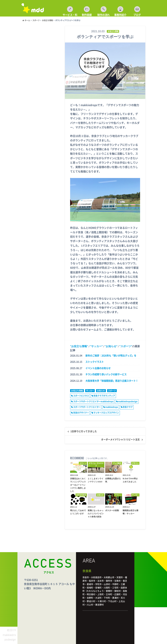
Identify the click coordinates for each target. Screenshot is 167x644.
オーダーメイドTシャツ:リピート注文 (120, 440)
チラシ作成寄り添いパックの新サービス (106, 374)
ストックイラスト (95, 362)
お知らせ (111, 346)
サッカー (96, 346)
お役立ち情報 (79, 346)
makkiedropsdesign (128, 401)
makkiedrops (112, 407)
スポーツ (126, 346)
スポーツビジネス (81, 396)
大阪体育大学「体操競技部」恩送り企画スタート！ (112, 381)
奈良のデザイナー (81, 413)
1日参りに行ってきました (84, 431)
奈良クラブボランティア (104, 396)
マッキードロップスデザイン (106, 413)
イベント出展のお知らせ (98, 368)
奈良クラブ (128, 407)
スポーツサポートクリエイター (87, 407)
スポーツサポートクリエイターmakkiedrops (93, 401)
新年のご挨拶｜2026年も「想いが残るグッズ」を (111, 356)
